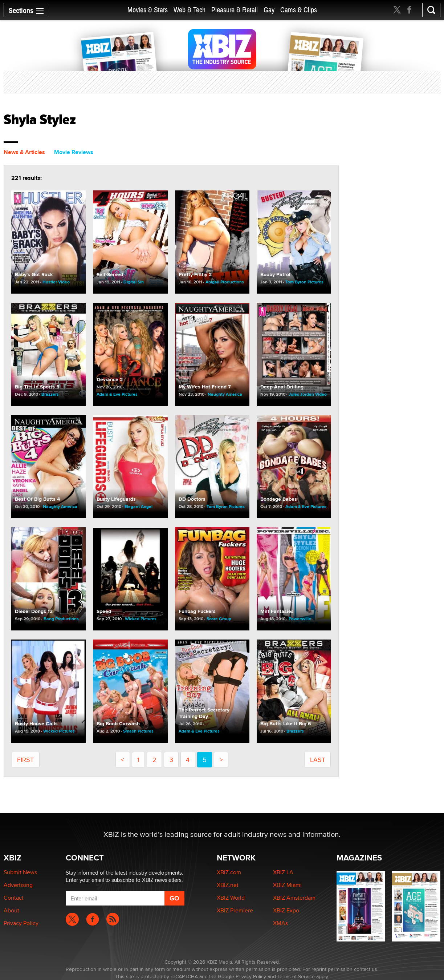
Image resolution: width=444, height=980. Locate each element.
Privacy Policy (21, 923)
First (25, 760)
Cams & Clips (299, 10)
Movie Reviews (74, 152)
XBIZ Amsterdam (294, 898)
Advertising (18, 885)
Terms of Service (296, 976)
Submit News (20, 872)
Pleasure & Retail (235, 10)
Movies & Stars (148, 10)
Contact (14, 898)
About (11, 910)
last (318, 760)
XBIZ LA (283, 872)
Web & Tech (190, 10)
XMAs (280, 923)
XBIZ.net (228, 885)
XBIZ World (231, 898)
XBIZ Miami (287, 885)
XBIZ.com (229, 872)
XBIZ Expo (286, 910)
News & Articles (24, 152)
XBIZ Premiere (235, 910)
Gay (269, 10)
